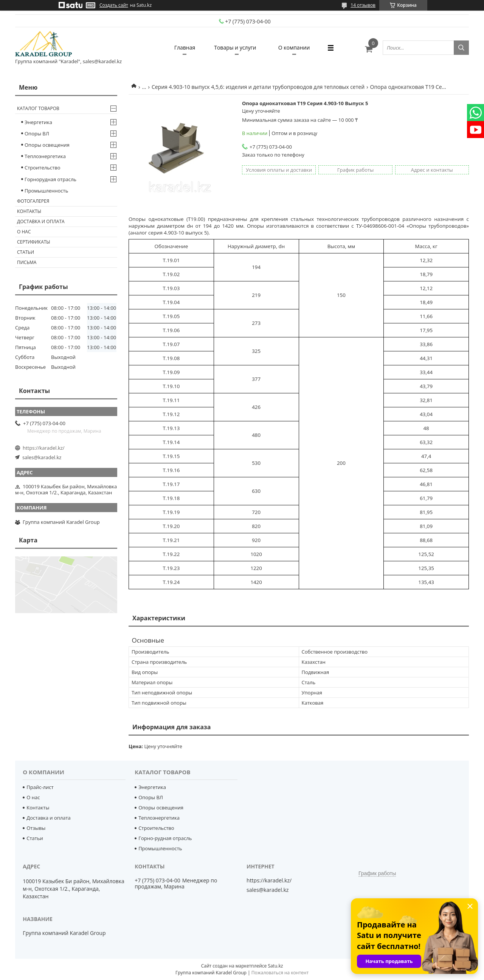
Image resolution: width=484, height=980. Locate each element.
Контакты (29, 211)
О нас (24, 232)
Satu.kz (275, 966)
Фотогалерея (33, 201)
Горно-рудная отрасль (165, 838)
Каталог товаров (38, 108)
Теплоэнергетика (45, 156)
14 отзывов (363, 5)
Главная (185, 47)
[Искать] (461, 48)
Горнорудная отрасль (50, 179)
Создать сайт (114, 5)
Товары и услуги (235, 47)
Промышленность (46, 191)
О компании (294, 47)
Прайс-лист (40, 787)
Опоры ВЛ (37, 134)
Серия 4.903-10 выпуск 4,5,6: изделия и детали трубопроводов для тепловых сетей (258, 87)
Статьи (26, 252)
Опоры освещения (47, 145)
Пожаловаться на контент (280, 973)
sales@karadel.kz (42, 457)
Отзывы (36, 828)
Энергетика (38, 122)
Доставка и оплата (41, 221)
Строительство (43, 168)
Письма (27, 262)
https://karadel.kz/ (44, 448)
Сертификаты (34, 242)
